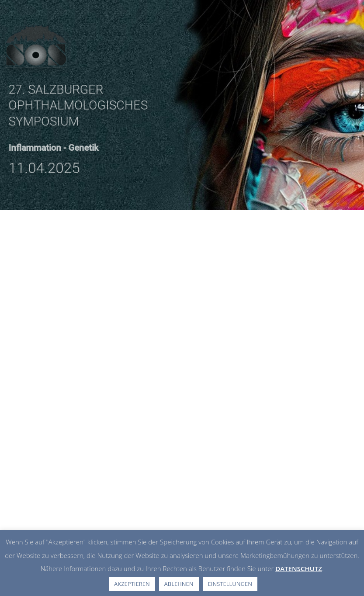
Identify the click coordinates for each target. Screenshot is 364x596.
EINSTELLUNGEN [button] (230, 584)
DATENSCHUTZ (299, 568)
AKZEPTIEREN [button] (132, 584)
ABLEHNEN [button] (179, 584)
